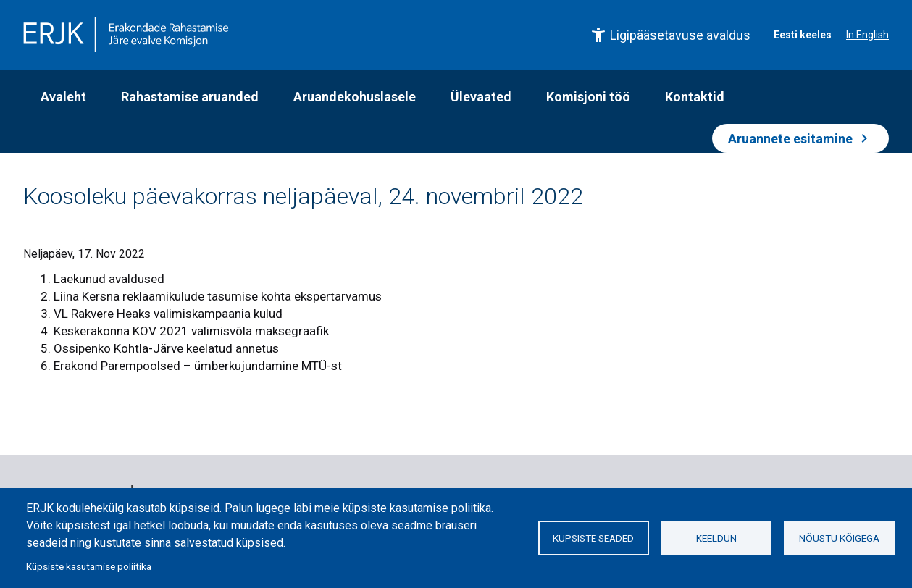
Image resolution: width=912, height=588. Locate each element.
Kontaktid (695, 97)
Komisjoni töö (588, 97)
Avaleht (63, 97)
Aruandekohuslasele (355, 97)
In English (867, 35)
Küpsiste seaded (593, 538)
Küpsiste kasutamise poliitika (89, 566)
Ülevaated (481, 97)
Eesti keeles (803, 35)
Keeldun (716, 538)
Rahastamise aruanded (190, 97)
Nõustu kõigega (839, 538)
